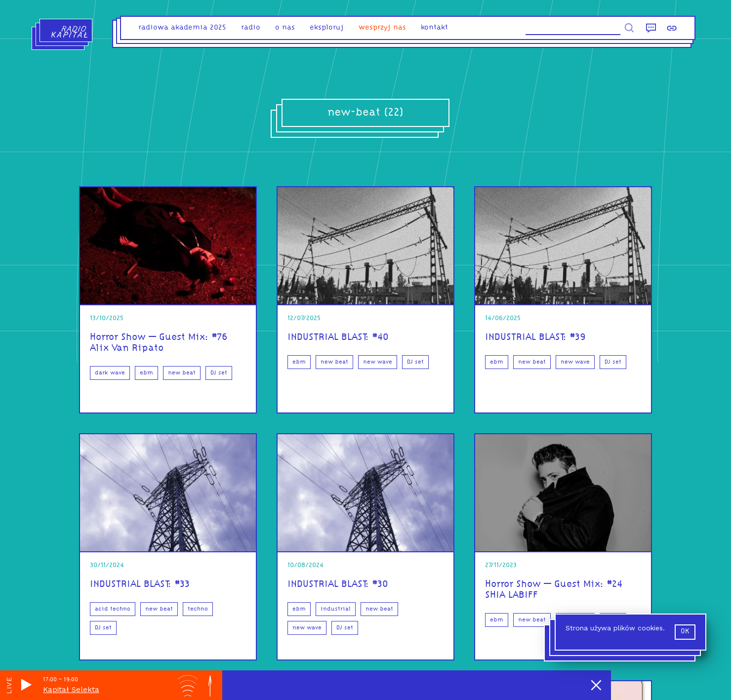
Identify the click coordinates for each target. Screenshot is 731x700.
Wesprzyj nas (382, 28)
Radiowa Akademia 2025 (182, 28)
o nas (285, 28)
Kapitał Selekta (71, 690)
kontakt (434, 28)
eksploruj (327, 28)
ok (685, 632)
